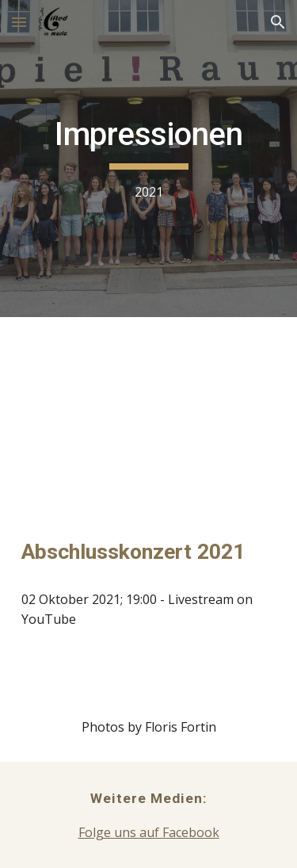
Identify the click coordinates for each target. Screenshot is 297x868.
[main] (149, 158)
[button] (19, 22)
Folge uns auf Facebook (149, 832)
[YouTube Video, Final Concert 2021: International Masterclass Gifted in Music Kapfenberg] (149, 411)
